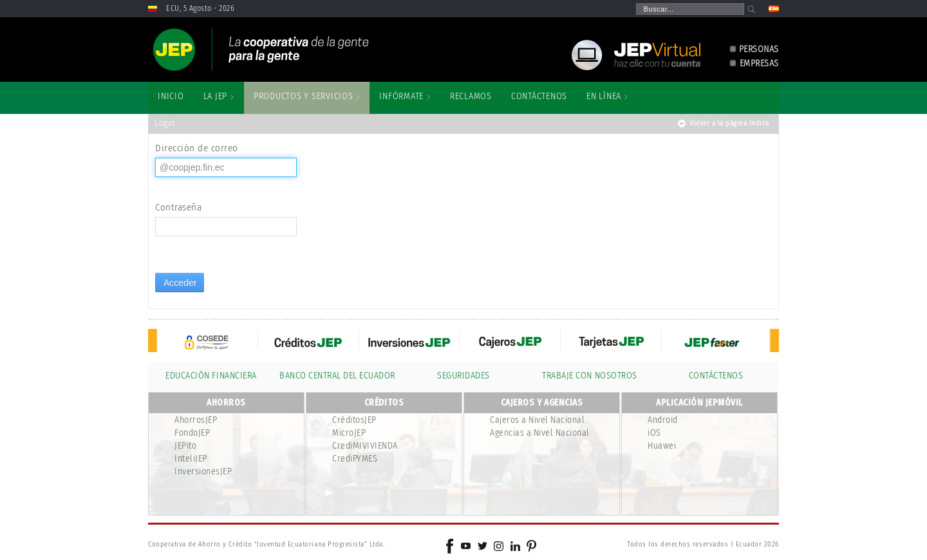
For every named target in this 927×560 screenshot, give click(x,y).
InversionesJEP (203, 471)
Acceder (180, 283)
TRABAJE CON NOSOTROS (589, 376)
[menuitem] (171, 97)
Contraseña (178, 207)
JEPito (185, 446)
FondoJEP (192, 433)
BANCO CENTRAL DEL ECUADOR (337, 376)
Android (663, 420)
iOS (654, 433)
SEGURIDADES (464, 376)
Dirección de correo (197, 148)
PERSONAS (759, 49)
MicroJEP (349, 433)
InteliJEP (191, 459)
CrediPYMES (355, 459)
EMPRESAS (759, 63)
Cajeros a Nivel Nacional (537, 420)
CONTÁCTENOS (716, 376)
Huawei (662, 446)
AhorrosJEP (196, 420)
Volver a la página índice (729, 123)
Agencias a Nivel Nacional (540, 433)
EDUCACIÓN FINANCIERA (211, 376)
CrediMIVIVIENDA (365, 446)
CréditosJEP (354, 420)
